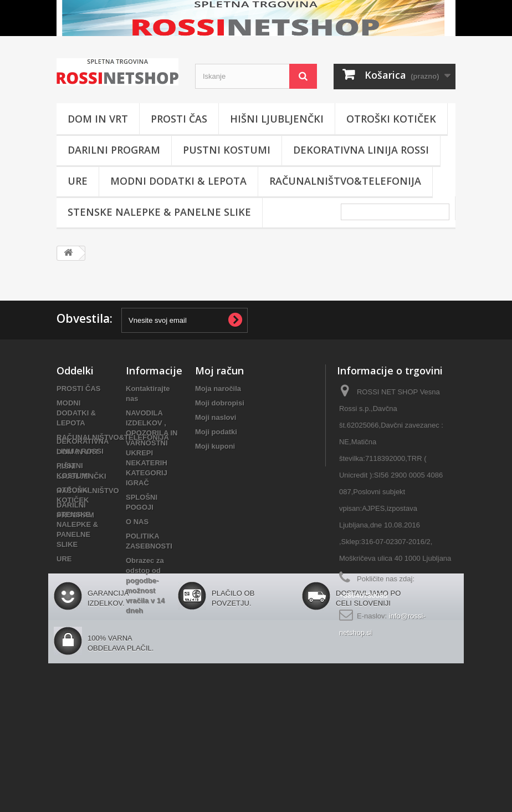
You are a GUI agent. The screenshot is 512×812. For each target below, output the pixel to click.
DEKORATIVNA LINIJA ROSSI (361, 150)
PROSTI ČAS (179, 119)
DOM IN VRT (98, 119)
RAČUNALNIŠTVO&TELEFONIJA (345, 181)
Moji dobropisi (220, 403)
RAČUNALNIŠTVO (88, 491)
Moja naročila (218, 389)
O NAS (137, 522)
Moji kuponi (215, 446)
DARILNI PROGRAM (114, 150)
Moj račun (219, 371)
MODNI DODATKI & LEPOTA (178, 181)
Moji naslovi (216, 417)
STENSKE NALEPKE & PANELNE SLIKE (159, 212)
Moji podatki (216, 432)
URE (78, 181)
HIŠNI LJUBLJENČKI (277, 119)
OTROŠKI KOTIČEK (391, 119)
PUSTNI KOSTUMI (227, 150)
